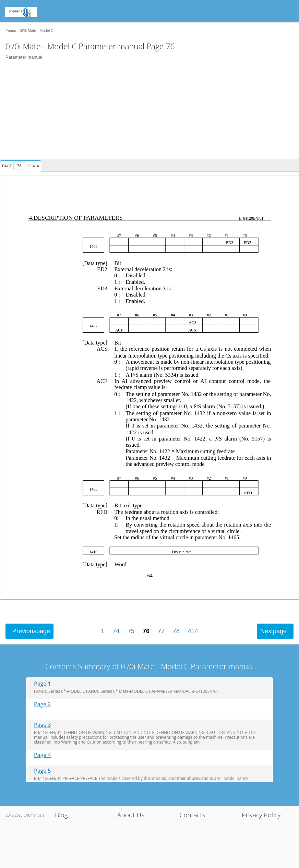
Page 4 (43, 755)
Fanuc (11, 31)
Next (273, 631)
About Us (131, 815)
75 (131, 631)
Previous (31, 631)
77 (161, 631)
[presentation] (21, 165)
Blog (61, 815)
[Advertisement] (147, 111)
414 (193, 631)
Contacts (193, 815)
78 (176, 631)
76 (146, 631)
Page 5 (43, 771)
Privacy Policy (261, 815)
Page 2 (43, 704)
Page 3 (43, 725)
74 (116, 631)
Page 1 (43, 684)
